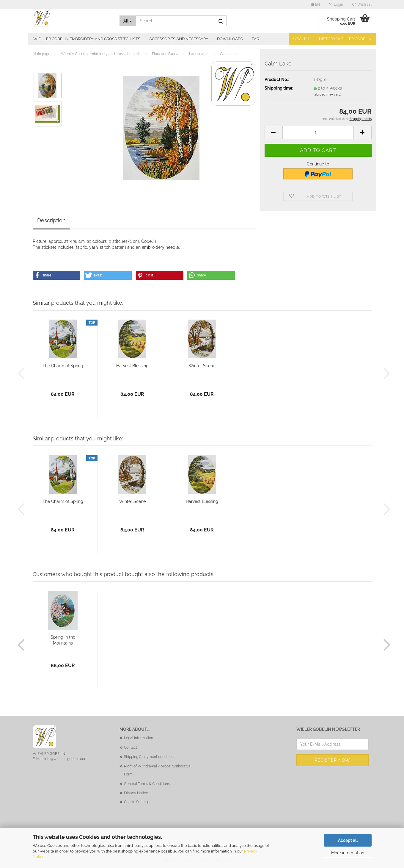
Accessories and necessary (179, 39)
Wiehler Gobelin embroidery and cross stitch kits (87, 39)
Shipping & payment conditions (150, 757)
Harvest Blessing (132, 366)
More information (348, 853)
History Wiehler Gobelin (345, 39)
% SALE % (302, 39)
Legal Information (139, 738)
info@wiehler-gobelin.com (66, 759)
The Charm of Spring (63, 366)
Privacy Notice (136, 793)
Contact (131, 747)
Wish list (362, 4)
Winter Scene (202, 366)
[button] (315, 4)
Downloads (230, 39)
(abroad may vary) (327, 94)
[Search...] (128, 21)
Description (51, 220)
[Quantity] (318, 133)
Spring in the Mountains (63, 640)
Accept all (348, 840)
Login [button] (336, 4)
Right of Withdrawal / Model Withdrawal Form (158, 770)
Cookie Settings (137, 802)
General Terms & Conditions (147, 784)
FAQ (256, 39)
